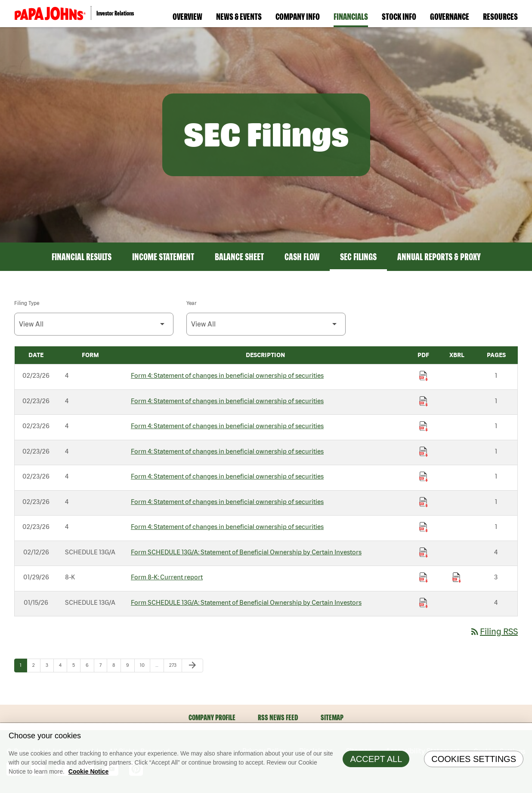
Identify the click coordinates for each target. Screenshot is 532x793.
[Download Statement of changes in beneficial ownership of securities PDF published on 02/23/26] (424, 376)
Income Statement (163, 257)
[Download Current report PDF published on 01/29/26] (424, 578)
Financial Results (82, 257)
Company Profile (212, 717)
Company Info (298, 16)
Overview (187, 16)
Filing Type (27, 303)
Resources (500, 16)
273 (174, 665)
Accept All (376, 767)
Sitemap (332, 717)
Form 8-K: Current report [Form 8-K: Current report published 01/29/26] (167, 577)
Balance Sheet (239, 257)
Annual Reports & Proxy (439, 257)
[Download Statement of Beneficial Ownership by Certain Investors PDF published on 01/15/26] (424, 603)
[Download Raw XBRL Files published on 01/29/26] (457, 578)
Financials (351, 16)
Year (191, 303)
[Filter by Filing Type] (94, 324)
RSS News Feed (278, 717)
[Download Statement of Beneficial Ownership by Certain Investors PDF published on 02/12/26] (424, 553)
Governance (450, 16)
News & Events (239, 16)
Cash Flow (302, 257)
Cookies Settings (474, 767)
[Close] (523, 740)
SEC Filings (358, 257)
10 (145, 665)
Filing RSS (494, 631)
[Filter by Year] (266, 324)
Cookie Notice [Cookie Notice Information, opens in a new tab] (88, 780)
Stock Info (399, 16)
